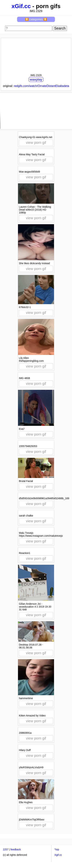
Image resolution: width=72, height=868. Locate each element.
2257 (6, 849)
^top (57, 849)
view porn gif (36, 143)
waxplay (36, 79)
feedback (16, 849)
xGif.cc (21, 6)
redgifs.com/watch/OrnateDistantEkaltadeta (41, 86)
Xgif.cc (58, 855)
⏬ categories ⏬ (36, 19)
